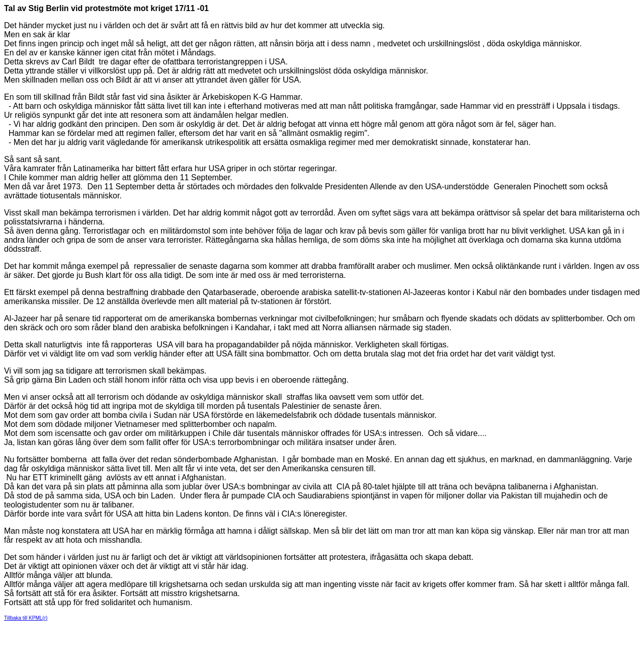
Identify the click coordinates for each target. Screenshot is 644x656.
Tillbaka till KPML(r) (26, 618)
